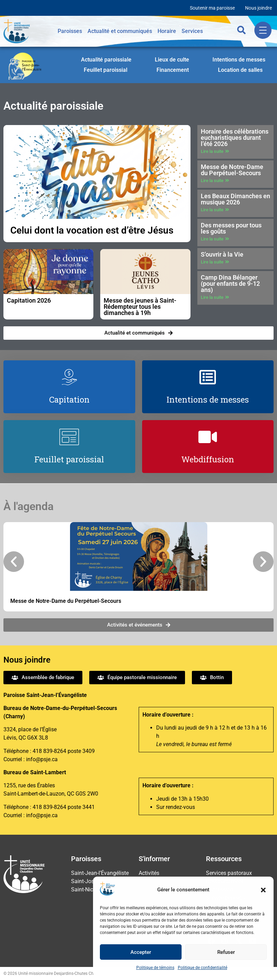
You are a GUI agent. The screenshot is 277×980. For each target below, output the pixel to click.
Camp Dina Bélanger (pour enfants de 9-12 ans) (230, 284)
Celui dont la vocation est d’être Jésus (92, 230)
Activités (149, 873)
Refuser (226, 952)
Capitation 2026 (29, 300)
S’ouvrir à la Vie (222, 254)
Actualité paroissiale (106, 60)
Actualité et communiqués (120, 31)
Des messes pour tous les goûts (231, 228)
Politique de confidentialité (203, 968)
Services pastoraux (229, 873)
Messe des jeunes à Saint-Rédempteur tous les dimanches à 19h (140, 307)
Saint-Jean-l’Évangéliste (100, 873)
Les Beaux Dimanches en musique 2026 (235, 199)
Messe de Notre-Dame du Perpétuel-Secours (232, 170)
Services (192, 31)
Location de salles (240, 70)
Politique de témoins (155, 968)
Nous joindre (258, 8)
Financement (173, 70)
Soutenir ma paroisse (212, 8)
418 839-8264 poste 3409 (64, 751)
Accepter (141, 952)
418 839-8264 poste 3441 (64, 807)
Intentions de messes (239, 60)
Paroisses (70, 31)
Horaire (167, 31)
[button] (263, 890)
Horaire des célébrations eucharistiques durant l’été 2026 (235, 138)
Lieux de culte (172, 60)
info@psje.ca (42, 759)
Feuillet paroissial (106, 70)
